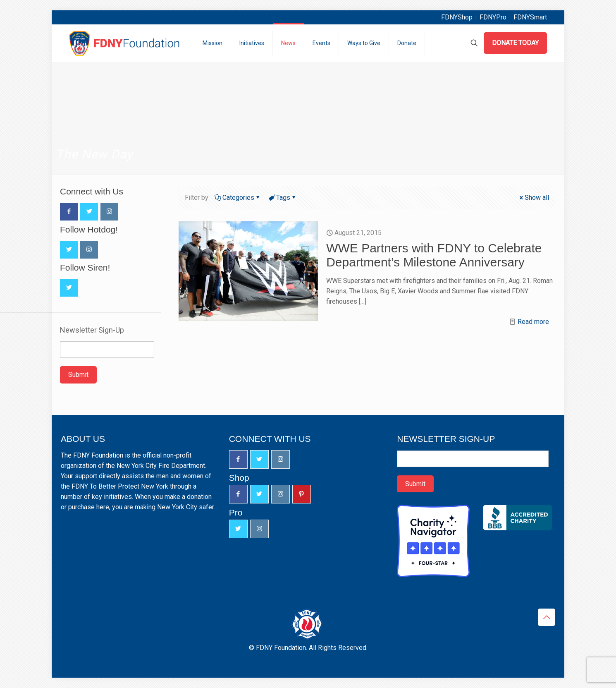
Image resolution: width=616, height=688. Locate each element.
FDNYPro (493, 17)
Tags (283, 198)
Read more (533, 322)
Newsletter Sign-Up (92, 330)
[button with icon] (69, 212)
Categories (238, 198)
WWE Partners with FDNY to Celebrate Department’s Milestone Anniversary (434, 255)
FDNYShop (457, 17)
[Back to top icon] (547, 617)
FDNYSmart (530, 17)
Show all (534, 198)
